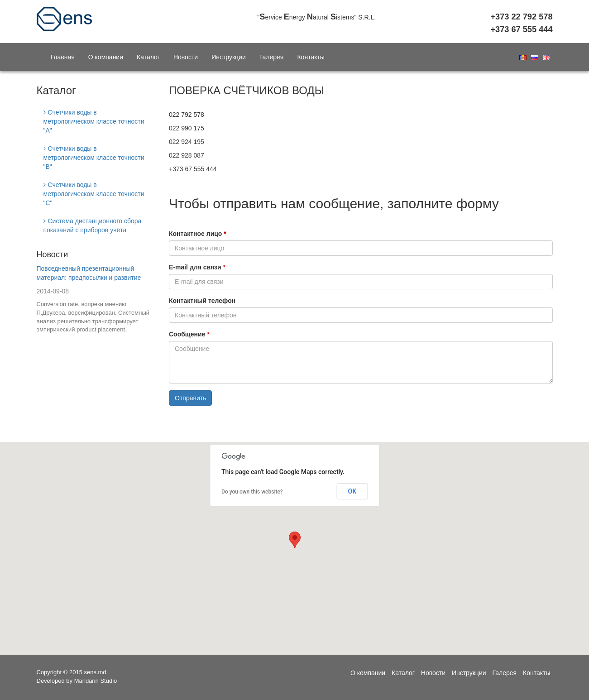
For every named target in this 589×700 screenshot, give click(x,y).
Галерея (272, 57)
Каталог (148, 57)
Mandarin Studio (96, 681)
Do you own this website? (252, 492)
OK (352, 491)
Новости (186, 57)
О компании (106, 57)
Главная (63, 57)
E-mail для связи (195, 267)
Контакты (311, 57)
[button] (295, 540)
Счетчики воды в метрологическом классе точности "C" (94, 194)
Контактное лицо (195, 234)
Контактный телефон (202, 301)
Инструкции (229, 57)
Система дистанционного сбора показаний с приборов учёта (93, 225)
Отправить (190, 398)
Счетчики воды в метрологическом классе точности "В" (94, 158)
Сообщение (187, 334)
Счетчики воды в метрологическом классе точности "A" (94, 121)
